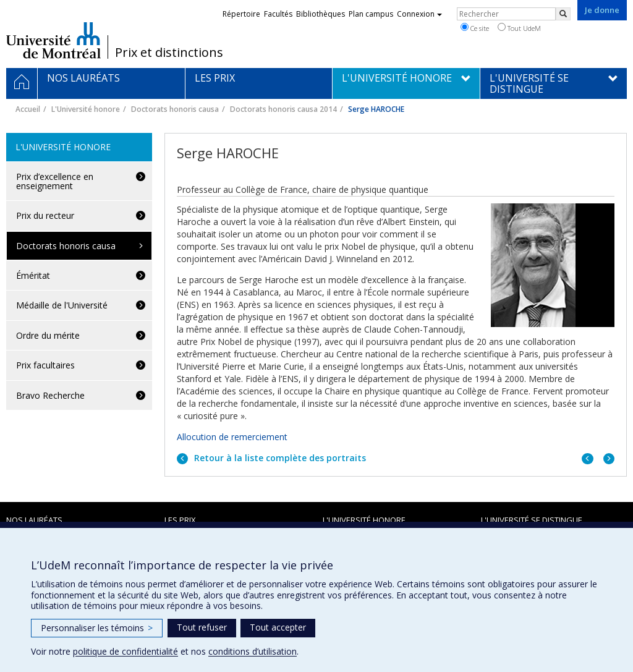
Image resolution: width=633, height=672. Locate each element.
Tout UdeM (519, 28)
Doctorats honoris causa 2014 (283, 109)
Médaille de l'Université (62, 305)
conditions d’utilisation (253, 651)
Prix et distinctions (169, 53)
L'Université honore (86, 109)
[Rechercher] (563, 14)
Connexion (419, 14)
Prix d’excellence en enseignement (55, 181)
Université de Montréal (53, 40)
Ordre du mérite (48, 335)
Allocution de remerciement (233, 437)
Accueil (28, 109)
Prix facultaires (45, 365)
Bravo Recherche (50, 395)
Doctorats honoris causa (175, 109)
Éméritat (33, 275)
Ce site (475, 28)
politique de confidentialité (125, 651)
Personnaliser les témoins (97, 628)
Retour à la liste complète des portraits (279, 458)
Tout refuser (202, 627)
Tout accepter (278, 627)
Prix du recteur (45, 215)
